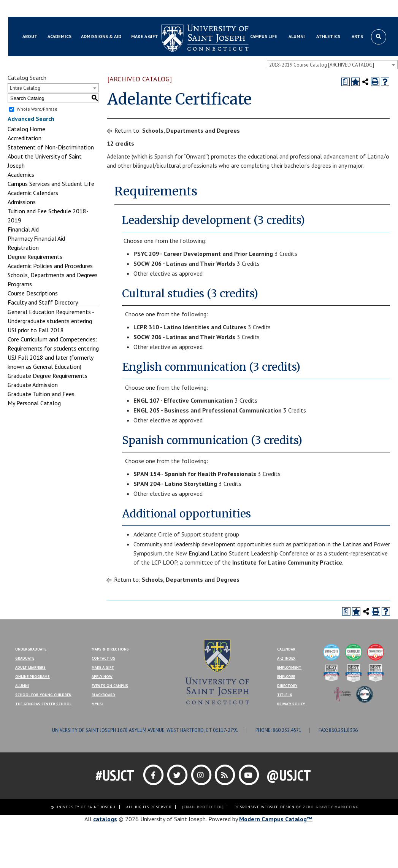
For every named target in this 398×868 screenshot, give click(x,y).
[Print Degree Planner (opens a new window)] (346, 82)
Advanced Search (31, 119)
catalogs (105, 819)
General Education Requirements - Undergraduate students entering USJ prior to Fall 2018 (51, 321)
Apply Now (102, 677)
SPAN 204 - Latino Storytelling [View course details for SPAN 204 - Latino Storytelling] (175, 484)
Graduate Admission (33, 385)
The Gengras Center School (43, 704)
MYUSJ (60, 9)
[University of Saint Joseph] (205, 38)
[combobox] (332, 65)
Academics (21, 175)
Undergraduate (31, 649)
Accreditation (25, 138)
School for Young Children (43, 695)
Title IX (285, 695)
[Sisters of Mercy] (343, 693)
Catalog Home (26, 129)
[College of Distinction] (331, 651)
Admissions (22, 202)
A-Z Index (286, 658)
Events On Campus (110, 686)
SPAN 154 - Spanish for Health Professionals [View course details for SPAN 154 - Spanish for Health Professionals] (195, 474)
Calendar (286, 649)
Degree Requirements (35, 257)
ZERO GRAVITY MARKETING (331, 807)
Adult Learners (30, 667)
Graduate (25, 658)
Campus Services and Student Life (51, 184)
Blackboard (33, 9)
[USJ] (217, 671)
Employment (289, 667)
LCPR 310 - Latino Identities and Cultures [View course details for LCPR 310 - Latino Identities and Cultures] (190, 327)
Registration (23, 248)
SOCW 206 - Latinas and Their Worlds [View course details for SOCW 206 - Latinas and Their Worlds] (184, 263)
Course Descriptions (33, 293)
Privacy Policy (291, 704)
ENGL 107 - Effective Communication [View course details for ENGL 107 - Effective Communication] (183, 400)
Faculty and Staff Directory (43, 302)
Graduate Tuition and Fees (41, 394)
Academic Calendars (33, 193)
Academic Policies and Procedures (50, 266)
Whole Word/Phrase (37, 109)
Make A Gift (103, 667)
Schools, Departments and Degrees (53, 275)
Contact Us (345, 9)
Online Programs (33, 677)
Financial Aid (23, 229)
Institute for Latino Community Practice (287, 562)
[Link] (154, 775)
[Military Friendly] (365, 693)
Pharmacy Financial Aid (36, 238)
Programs (20, 284)
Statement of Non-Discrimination (51, 147)
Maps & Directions (110, 649)
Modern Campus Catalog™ (276, 819)
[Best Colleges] (331, 672)
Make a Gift (377, 9)
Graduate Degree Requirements (48, 376)
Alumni (22, 686)
